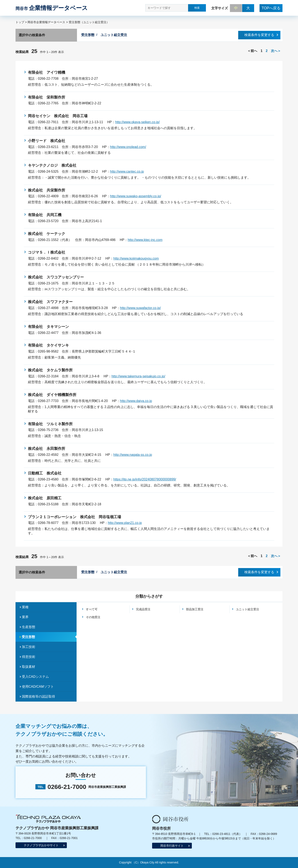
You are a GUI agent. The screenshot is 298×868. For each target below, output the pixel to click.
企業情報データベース (52, 8)
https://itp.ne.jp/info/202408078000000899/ (145, 479)
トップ (20, 22)
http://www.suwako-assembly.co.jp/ (136, 196)
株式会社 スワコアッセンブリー (56, 277)
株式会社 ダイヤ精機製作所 (52, 395)
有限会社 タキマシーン (48, 327)
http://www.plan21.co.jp (125, 523)
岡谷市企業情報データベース (46, 22)
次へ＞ (276, 51)
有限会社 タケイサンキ (48, 345)
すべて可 (92, 609)
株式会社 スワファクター (50, 302)
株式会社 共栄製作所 (47, 190)
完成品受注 (143, 609)
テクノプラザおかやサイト (41, 845)
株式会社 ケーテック (47, 234)
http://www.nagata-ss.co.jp (133, 455)
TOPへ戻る (271, 8)
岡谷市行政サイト (172, 846)
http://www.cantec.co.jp (127, 172)
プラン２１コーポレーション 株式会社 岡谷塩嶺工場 (74, 517)
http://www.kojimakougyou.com (136, 258)
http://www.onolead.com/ (128, 147)
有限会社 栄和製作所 (47, 97)
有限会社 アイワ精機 (47, 72)
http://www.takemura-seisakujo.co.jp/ (138, 376)
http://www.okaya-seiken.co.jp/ (137, 122)
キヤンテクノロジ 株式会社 (52, 165)
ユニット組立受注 (248, 609)
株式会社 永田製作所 (47, 449)
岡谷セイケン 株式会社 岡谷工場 (58, 116)
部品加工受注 (195, 609)
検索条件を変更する (259, 35)
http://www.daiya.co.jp (136, 401)
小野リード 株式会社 (47, 141)
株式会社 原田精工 (45, 498)
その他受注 (93, 617)
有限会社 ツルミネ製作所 (50, 424)
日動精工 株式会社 (45, 473)
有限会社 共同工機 (45, 215)
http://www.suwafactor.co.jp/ (140, 308)
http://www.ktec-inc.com (145, 240)
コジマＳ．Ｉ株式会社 (47, 252)
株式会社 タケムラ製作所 (50, 370)
